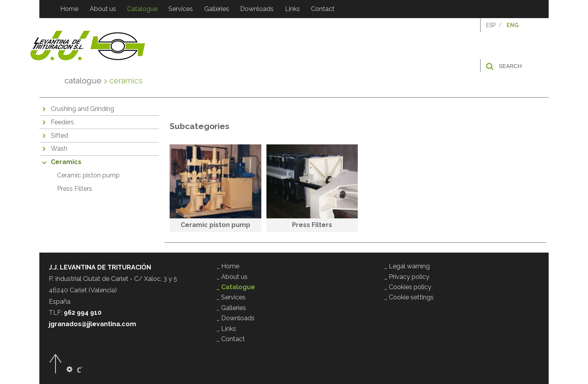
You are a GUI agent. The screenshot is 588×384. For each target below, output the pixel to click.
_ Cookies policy (408, 287)
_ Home (228, 266)
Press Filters (75, 189)
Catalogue (142, 9)
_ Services (231, 297)
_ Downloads (236, 318)
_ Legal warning (407, 266)
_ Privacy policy (407, 276)
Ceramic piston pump (88, 176)
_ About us (232, 276)
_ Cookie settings (409, 297)
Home (69, 9)
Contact (322, 9)
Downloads (256, 9)
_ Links (226, 328)
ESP (491, 26)
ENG (513, 26)
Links (291, 9)
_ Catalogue (236, 287)
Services (180, 9)
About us (103, 9)
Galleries (216, 9)
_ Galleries (231, 307)
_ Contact (231, 339)
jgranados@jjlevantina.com (92, 324)
